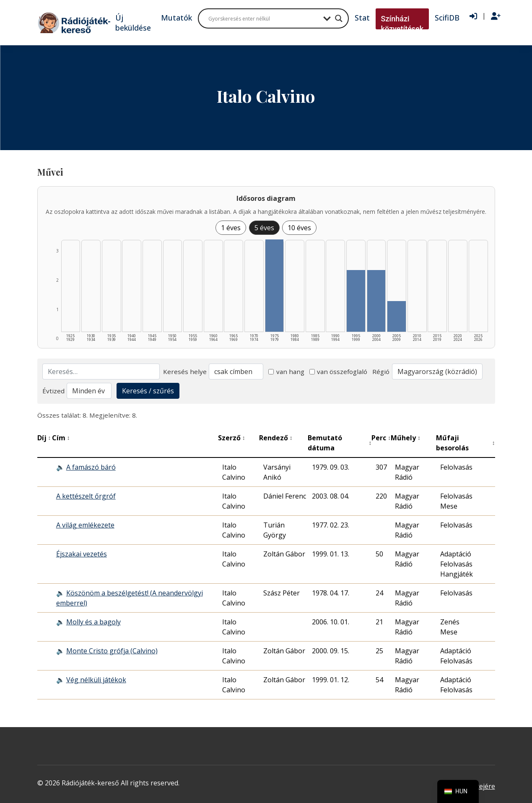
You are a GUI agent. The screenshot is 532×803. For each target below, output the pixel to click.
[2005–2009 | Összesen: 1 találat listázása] (397, 316)
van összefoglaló (339, 372)
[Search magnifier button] (339, 18)
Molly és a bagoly (93, 622)
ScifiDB (447, 18)
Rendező (276, 438)
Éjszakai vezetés (82, 554)
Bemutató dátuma (340, 443)
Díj (44, 438)
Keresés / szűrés (148, 391)
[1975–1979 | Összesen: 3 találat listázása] (275, 286)
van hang (286, 372)
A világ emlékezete (85, 525)
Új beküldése (133, 23)
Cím (61, 438)
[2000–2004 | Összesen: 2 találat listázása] (376, 301)
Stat (362, 18)
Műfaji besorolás (465, 443)
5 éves (264, 228)
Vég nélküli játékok (96, 680)
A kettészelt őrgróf (86, 496)
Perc (381, 438)
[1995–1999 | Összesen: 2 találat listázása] (356, 301)
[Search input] (264, 18)
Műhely (406, 438)
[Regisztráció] (496, 16)
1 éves (231, 228)
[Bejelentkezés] (473, 16)
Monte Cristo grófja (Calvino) (112, 651)
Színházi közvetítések (402, 24)
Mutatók (176, 18)
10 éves (299, 228)
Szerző (232, 438)
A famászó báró (91, 467)
